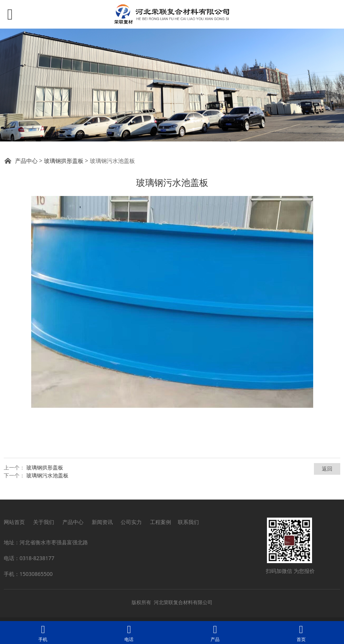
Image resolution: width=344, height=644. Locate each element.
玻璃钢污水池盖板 (47, 475)
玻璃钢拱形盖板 (64, 161)
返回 (327, 469)
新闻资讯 (102, 522)
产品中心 (26, 161)
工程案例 (161, 522)
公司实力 (131, 522)
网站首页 (14, 522)
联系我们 (188, 522)
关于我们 (44, 522)
